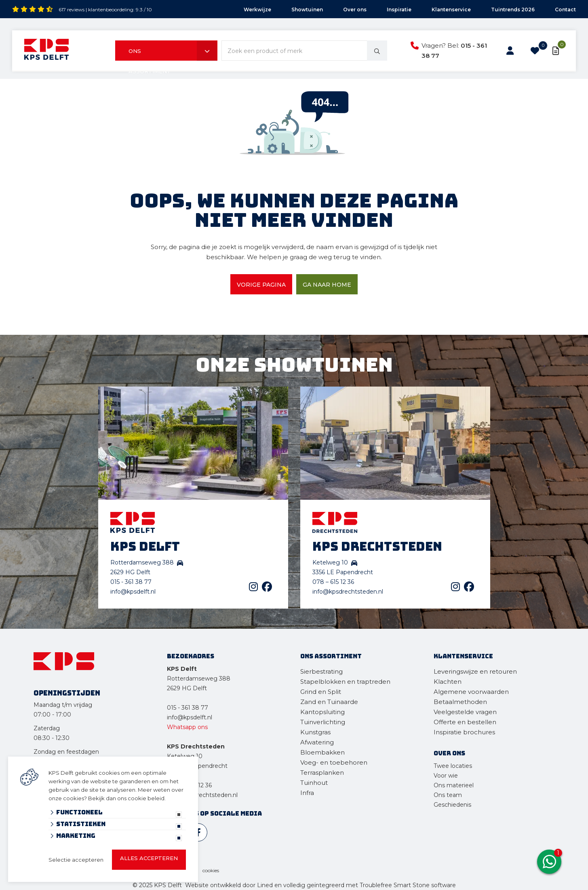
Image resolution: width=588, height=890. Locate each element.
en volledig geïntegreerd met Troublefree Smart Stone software (365, 885)
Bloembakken (322, 752)
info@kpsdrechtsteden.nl (348, 592)
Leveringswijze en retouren (475, 671)
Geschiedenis (452, 805)
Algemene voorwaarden (471, 692)
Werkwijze (257, 10)
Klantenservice (451, 10)
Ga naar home (327, 285)
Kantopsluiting (323, 712)
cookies (211, 870)
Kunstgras (315, 732)
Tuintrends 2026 (513, 10)
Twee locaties (453, 766)
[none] (377, 51)
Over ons (355, 10)
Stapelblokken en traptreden (345, 682)
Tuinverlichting (323, 722)
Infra (307, 793)
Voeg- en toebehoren (334, 762)
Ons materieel (454, 785)
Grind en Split (321, 692)
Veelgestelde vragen (465, 712)
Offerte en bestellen (465, 722)
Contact (565, 10)
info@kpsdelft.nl (133, 592)
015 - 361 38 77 (131, 582)
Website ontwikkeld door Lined (229, 885)
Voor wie (446, 776)
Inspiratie (399, 10)
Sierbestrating (321, 671)
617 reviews (72, 10)
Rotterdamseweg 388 (199, 679)
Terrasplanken (322, 773)
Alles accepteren (149, 858)
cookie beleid (146, 798)
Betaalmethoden (460, 702)
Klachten (448, 682)
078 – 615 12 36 (333, 582)
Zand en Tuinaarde (329, 702)
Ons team (448, 795)
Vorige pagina (261, 285)
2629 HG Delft (187, 688)
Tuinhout (314, 783)
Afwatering (317, 742)
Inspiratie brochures (464, 732)
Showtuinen (307, 10)
